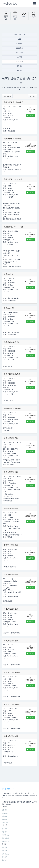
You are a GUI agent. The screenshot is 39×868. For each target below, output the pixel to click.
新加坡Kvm (5, 832)
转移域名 (20, 71)
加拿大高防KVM (19, 35)
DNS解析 (5, 819)
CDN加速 (19, 44)
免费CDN (5, 823)
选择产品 (6, 16)
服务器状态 (5, 854)
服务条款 (4, 810)
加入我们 (4, 816)
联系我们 (4, 848)
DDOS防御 (19, 48)
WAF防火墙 (19, 53)
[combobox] (7, 96)
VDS (19, 39)
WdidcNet (10, 4)
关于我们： (8, 789)
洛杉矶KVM (5, 835)
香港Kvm (4, 829)
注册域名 (20, 66)
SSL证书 (19, 57)
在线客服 (4, 851)
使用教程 (4, 857)
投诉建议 (4, 860)
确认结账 (15, 16)
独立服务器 (20, 62)
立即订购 (30, 115)
